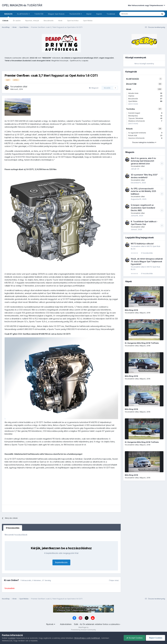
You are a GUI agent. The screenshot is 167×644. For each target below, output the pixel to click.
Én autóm (17, 21)
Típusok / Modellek (145, 118)
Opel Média (88, 21)
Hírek (60, 21)
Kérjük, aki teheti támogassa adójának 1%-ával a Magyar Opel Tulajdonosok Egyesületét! (147, 261)
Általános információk (145, 121)
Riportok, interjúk (32, 21)
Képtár (89, 14)
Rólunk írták (145, 135)
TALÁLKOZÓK (75, 14)
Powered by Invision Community (83, 630)
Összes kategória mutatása (144, 142)
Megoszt (94, 88)
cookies (12, 638)
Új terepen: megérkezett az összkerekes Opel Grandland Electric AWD (143, 208)
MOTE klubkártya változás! (142, 244)
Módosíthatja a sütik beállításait (87, 638)
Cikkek (5, 21)
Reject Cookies (155, 638)
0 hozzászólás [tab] (13, 528)
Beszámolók (49, 21)
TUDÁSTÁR (39, 14)
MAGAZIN (8, 15)
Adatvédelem (66, 624)
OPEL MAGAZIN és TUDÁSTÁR (22, 5)
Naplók (99, 14)
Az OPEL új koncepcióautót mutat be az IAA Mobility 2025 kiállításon (143, 191)
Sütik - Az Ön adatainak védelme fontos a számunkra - (97, 624)
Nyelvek (51, 624)
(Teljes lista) (114, 580)
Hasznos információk (145, 138)
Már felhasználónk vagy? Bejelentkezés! (147, 5)
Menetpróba (145, 116)
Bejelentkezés (61, 562)
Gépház (145, 96)
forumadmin (16, 87)
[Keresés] (133, 14)
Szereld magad (145, 113)
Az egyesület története (145, 133)
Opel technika (73, 21)
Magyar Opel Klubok (56, 14)
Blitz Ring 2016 (131, 310)
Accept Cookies (135, 638)
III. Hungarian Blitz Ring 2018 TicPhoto (142, 343)
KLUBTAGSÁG (23, 14)
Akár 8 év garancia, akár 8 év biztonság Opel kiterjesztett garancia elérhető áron (143, 161)
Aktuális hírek (145, 93)
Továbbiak (111, 14)
